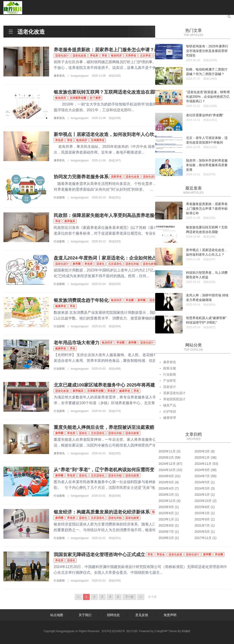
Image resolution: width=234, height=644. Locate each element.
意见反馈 (142, 615)
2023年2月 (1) (205, 513)
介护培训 (170, 411)
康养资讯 (33, 18)
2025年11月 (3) (170, 451)
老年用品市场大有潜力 (77, 343)
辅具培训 (97, 18)
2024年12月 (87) (170, 464)
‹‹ (78, 597)
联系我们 (212, 18)
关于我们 (85, 615)
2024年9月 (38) (206, 470)
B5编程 (186, 631)
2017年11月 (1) (206, 538)
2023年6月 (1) (169, 513)
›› (141, 597)
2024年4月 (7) (169, 488)
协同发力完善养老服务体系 (81, 177)
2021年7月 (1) (205, 525)
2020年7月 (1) (169, 532)
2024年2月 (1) (169, 495)
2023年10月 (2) (206, 501)
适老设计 (76, 18)
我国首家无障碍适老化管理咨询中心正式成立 (99, 555)
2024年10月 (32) (170, 470)
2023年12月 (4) (170, 501)
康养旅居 (140, 18)
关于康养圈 (189, 18)
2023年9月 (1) (169, 507)
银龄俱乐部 (164, 18)
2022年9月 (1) (205, 519)
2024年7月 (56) (206, 476)
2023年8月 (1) (205, 507)
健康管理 (119, 18)
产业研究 (54, 18)
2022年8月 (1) (169, 525)
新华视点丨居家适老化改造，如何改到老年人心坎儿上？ (111, 134)
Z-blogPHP (161, 631)
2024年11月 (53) (207, 464)
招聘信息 (113, 615)
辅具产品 (170, 405)
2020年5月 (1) (205, 532)
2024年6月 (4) (169, 482)
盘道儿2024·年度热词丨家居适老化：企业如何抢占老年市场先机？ (121, 258)
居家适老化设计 (174, 393)
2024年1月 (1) (205, 495)
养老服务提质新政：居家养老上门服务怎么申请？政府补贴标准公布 (122, 50)
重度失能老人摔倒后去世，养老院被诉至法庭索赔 (104, 427)
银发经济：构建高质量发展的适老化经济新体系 (102, 512)
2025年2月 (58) (170, 457)
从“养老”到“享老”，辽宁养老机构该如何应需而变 (104, 470)
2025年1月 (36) (206, 457)
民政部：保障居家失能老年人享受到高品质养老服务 (106, 215)
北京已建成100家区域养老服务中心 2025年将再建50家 (109, 385)
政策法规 (170, 368)
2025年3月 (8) (205, 451)
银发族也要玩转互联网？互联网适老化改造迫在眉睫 (106, 92)
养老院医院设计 (174, 399)
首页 (15, 18)
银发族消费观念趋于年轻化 (81, 300)
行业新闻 (59, 198)
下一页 (129, 597)
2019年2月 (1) (169, 538)
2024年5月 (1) (205, 482)
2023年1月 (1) (169, 519)
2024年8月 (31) (170, 476)
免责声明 (170, 615)
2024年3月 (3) (205, 488)
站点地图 (57, 615)
